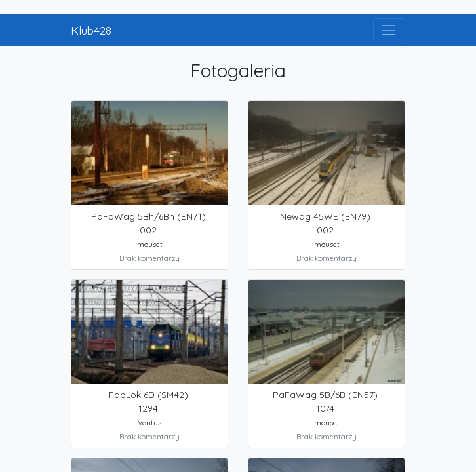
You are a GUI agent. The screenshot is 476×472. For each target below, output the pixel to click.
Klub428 (91, 30)
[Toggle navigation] (389, 30)
